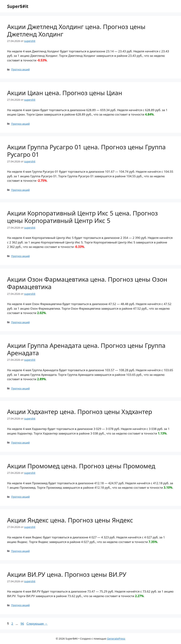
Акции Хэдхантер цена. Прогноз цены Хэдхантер (80, 412)
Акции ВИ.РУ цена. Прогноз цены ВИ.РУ (67, 574)
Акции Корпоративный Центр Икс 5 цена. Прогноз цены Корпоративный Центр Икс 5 (82, 217)
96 (23, 624)
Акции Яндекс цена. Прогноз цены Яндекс (70, 520)
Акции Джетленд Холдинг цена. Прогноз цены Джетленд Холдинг (76, 30)
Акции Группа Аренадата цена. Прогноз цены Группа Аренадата (86, 349)
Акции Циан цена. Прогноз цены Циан (65, 93)
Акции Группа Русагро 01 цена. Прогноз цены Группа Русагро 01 (86, 151)
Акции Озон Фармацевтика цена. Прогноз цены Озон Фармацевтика (87, 283)
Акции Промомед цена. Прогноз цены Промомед (81, 466)
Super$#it (18, 6)
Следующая (37, 624)
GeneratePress (116, 639)
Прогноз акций (20, 69)
